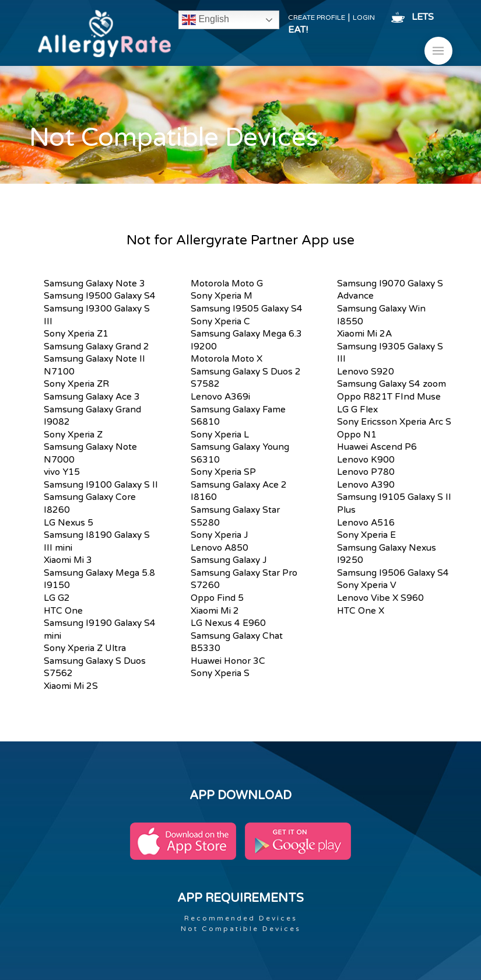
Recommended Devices (241, 918)
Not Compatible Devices (241, 929)
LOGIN (364, 17)
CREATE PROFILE (317, 17)
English (206, 20)
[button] (438, 51)
